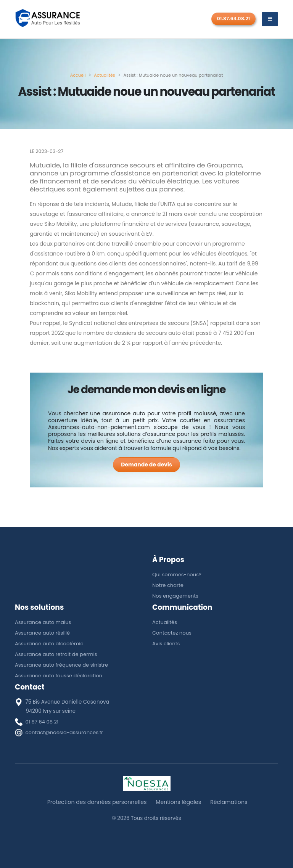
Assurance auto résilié (43, 633)
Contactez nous (172, 633)
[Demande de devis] (146, 465)
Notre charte (168, 585)
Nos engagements (176, 596)
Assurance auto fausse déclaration (59, 676)
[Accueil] (78, 75)
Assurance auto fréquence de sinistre (62, 665)
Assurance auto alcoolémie (50, 644)
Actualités (165, 622)
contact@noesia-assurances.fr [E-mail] (65, 732)
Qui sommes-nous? (177, 575)
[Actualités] (104, 75)
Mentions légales (179, 802)
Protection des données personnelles (96, 802)
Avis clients (166, 644)
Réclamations (230, 802)
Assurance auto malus (43, 622)
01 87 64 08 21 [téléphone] (42, 722)
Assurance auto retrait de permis (57, 654)
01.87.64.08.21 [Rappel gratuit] (234, 18)
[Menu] (270, 19)
